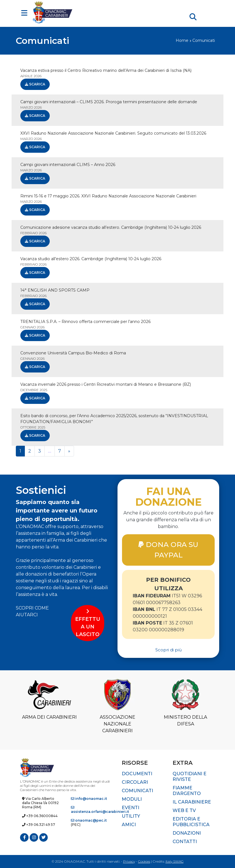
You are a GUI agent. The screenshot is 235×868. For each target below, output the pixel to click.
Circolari (135, 782)
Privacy (129, 861)
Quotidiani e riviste (190, 777)
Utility (131, 816)
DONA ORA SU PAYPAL (168, 550)
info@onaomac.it (89, 799)
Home (182, 40)
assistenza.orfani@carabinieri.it (100, 810)
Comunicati (137, 791)
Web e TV (184, 810)
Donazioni (187, 833)
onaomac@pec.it (89, 820)
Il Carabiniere (192, 802)
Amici (129, 825)
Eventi (130, 808)
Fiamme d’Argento (187, 791)
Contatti (185, 842)
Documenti (137, 774)
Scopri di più (168, 650)
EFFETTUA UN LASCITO (88, 623)
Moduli (132, 799)
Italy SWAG (175, 861)
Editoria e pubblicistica (191, 822)
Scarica (35, 84)
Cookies (144, 861)
